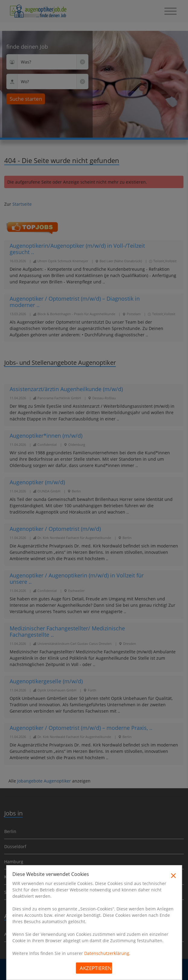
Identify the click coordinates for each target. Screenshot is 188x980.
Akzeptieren (96, 968)
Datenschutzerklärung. (107, 953)
